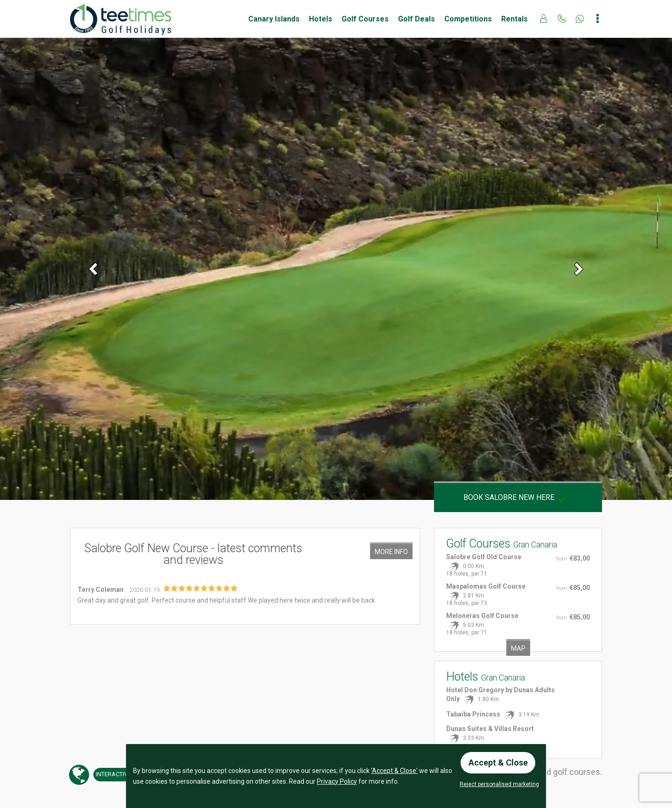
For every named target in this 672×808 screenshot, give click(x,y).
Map (518, 648)
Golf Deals (416, 19)
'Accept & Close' (394, 771)
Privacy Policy (337, 781)
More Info (391, 552)
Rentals (514, 19)
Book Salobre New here (518, 497)
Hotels (321, 19)
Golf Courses (365, 19)
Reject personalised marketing (499, 784)
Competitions (468, 19)
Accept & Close (498, 762)
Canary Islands (274, 19)
